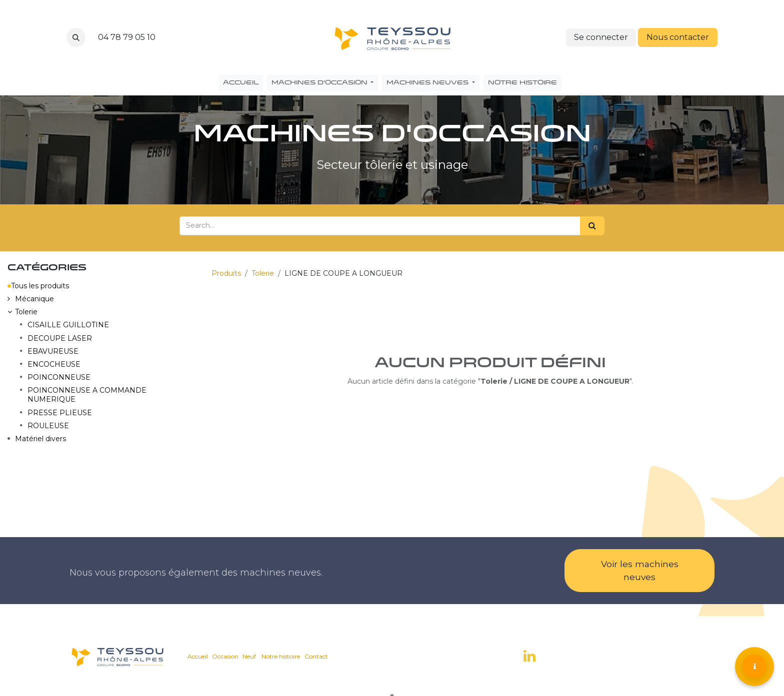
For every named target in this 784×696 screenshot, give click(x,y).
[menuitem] (241, 83)
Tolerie (263, 273)
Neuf (249, 656)
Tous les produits (38, 286)
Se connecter (601, 37)
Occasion (225, 656)
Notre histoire (281, 656)
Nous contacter (678, 37)
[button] (76, 37)
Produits (226, 273)
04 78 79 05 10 (127, 37)
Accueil (198, 656)
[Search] (592, 226)
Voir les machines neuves (640, 570)
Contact (316, 656)
